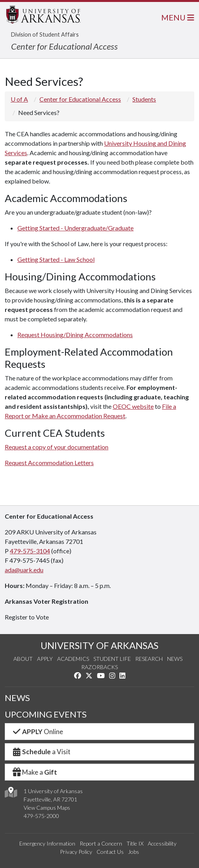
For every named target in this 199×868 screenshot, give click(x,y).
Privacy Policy (76, 852)
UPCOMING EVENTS (46, 714)
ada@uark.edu (24, 570)
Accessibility (162, 843)
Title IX (135, 843)
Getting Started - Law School (56, 259)
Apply (45, 659)
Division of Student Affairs (45, 34)
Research (149, 659)
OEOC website (133, 406)
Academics (73, 659)
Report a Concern (101, 843)
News (175, 659)
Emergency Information (47, 843)
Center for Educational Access (64, 46)
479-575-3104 (30, 551)
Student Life (112, 659)
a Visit (41, 752)
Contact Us (110, 852)
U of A (19, 99)
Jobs (134, 852)
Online (37, 732)
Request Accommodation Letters (49, 463)
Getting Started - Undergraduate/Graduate (75, 228)
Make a (34, 772)
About (23, 659)
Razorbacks (99, 667)
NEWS (17, 698)
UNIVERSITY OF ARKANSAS (99, 645)
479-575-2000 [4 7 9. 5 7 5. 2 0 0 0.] (41, 816)
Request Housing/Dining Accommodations (75, 335)
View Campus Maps (47, 808)
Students (144, 99)
